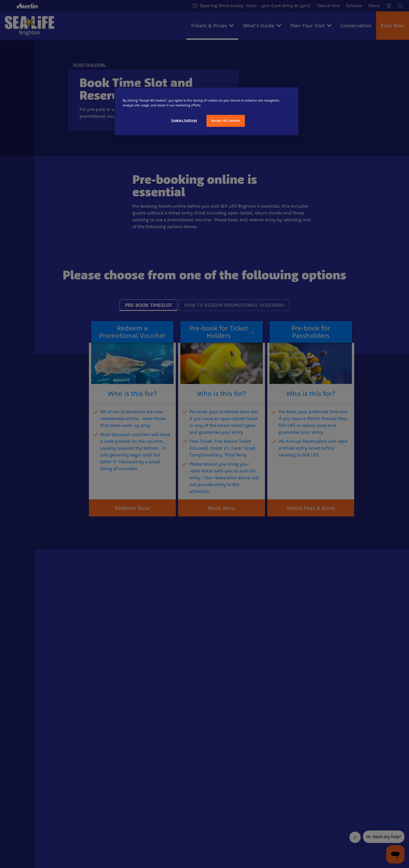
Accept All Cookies (226, 121)
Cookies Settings (184, 120)
